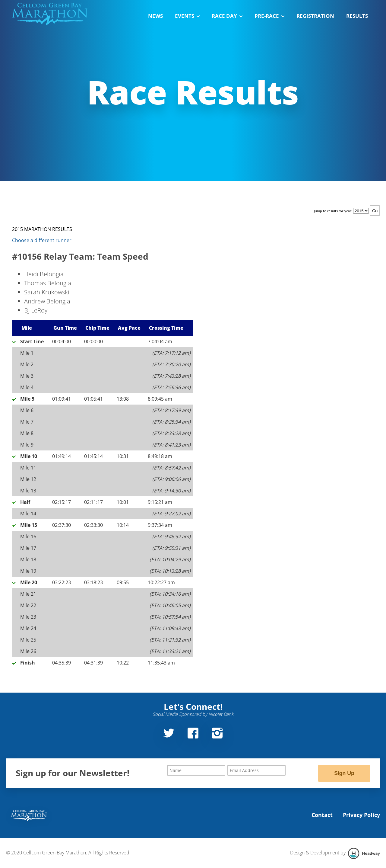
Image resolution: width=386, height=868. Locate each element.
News (155, 16)
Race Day (227, 16)
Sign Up (344, 773)
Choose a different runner (42, 240)
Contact (322, 815)
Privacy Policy (361, 815)
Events (187, 16)
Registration (315, 16)
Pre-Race (269, 16)
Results (357, 16)
